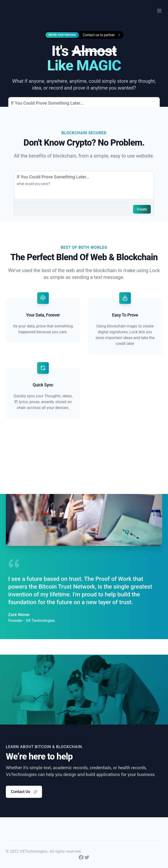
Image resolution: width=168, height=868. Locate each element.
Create (142, 209)
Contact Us (24, 792)
